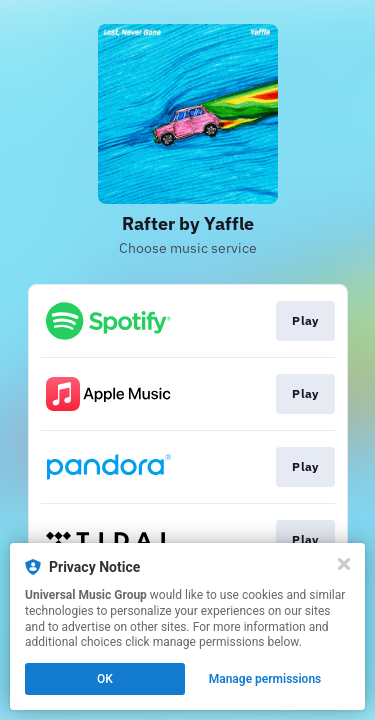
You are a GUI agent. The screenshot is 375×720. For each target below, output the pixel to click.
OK (105, 679)
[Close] (344, 564)
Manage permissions (265, 679)
